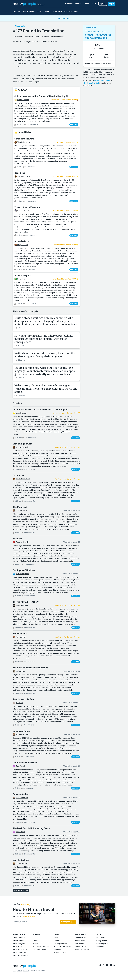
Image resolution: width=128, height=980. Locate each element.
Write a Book (80, 941)
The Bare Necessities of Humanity (31, 668)
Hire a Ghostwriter (20, 950)
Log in (112, 4)
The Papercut (20, 507)
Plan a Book (79, 944)
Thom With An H (22, 542)
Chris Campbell (22, 863)
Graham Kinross (22, 798)
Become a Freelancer (42, 947)
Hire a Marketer (19, 947)
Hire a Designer (19, 944)
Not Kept (17, 539)
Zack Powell (20, 766)
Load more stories (21, 890)
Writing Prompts (102, 941)
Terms (20, 971)
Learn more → (28, 917)
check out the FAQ (91, 83)
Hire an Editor (18, 941)
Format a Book (81, 947)
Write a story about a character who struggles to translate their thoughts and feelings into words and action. (46, 389)
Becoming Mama (21, 731)
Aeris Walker (21, 671)
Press (36, 944)
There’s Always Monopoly (27, 207)
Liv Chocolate (21, 510)
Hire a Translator (19, 953)
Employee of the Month (25, 570)
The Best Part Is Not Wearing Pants (31, 828)
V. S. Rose (19, 703)
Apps (41, 4)
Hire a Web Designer (21, 955)
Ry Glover (21, 279)
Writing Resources (82, 950)
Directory (16, 11)
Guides (57, 941)
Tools (94, 4)
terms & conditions (102, 80)
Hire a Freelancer (19, 938)
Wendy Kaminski (24, 142)
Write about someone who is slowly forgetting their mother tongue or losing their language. (46, 355)
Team (35, 941)
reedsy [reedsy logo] (24, 4)
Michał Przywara (22, 574)
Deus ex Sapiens (21, 794)
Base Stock (20, 173)
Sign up (103, 4)
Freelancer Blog (60, 953)
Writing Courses (60, 944)
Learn (86, 4)
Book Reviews (101, 938)
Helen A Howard (24, 211)
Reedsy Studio (81, 938)
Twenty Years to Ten (23, 699)
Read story (74, 124)
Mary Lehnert (23, 245)
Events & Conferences (63, 947)
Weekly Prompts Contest (32, 11)
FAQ (76, 11)
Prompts (69, 4)
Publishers (100, 947)
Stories (78, 4)
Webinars (58, 950)
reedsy (24, 966)
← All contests (19, 26)
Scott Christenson (25, 176)
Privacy (26, 971)
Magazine (68, 11)
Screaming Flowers (24, 139)
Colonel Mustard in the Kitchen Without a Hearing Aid (42, 96)
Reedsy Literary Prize (53, 11)
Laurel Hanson (23, 100)
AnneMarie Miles (22, 734)
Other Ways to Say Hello (25, 763)
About (36, 938)
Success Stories (40, 950)
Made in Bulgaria (23, 275)
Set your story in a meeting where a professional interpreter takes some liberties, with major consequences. (44, 339)
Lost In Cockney (21, 860)
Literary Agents (102, 944)
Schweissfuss (22, 241)
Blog (56, 938)
